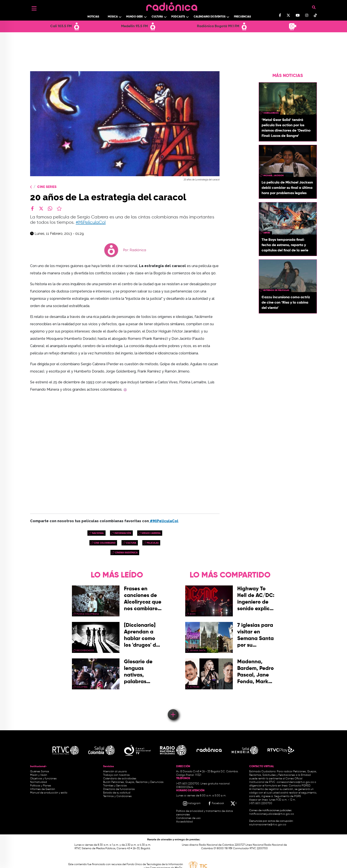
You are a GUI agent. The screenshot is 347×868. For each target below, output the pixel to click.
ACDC (193, 614)
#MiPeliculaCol (91, 223)
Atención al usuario (115, 772)
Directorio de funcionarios (119, 789)
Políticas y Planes (41, 786)
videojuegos (271, 113)
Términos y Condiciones (117, 796)
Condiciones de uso (188, 818)
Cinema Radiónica (126, 553)
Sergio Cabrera (151, 533)
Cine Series (47, 187)
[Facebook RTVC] (216, 803)
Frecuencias (242, 17)
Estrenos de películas (276, 290)
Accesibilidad (185, 822)
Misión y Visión (39, 775)
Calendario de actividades (120, 779)
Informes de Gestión (43, 789)
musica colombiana (88, 614)
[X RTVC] (234, 803)
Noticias (93, 17)
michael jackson (274, 176)
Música (113, 17)
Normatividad (39, 782)
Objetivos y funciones (43, 779)
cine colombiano (105, 543)
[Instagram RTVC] (192, 803)
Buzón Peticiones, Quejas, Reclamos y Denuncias (133, 782)
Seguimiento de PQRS (288, 796)
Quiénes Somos (40, 772)
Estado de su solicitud (117, 793)
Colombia (82, 687)
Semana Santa (198, 650)
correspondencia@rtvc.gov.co (295, 782)
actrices (195, 687)
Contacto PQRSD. (300, 786)
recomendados (85, 650)
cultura (131, 543)
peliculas (153, 543)
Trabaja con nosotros (116, 775)
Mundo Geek (135, 17)
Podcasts (178, 17)
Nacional (98, 533)
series (267, 233)
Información (123, 533)
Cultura (157, 17)
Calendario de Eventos (210, 17)
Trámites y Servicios (115, 786)
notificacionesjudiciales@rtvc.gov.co (272, 814)
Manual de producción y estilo (49, 793)
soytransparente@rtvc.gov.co (268, 825)
